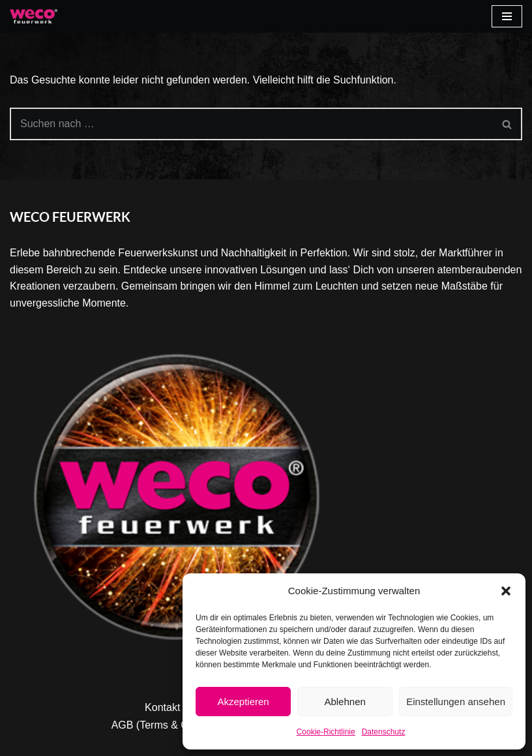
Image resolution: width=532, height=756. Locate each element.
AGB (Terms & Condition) (170, 725)
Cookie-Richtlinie (326, 732)
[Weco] (34, 16)
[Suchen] (251, 124)
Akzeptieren (243, 702)
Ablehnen (345, 702)
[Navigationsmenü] (507, 16)
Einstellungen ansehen (456, 702)
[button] (506, 591)
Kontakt (162, 707)
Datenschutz (384, 732)
